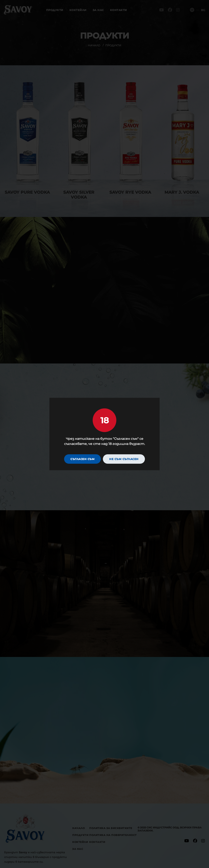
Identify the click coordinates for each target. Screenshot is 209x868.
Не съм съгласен (124, 459)
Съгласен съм (82, 459)
